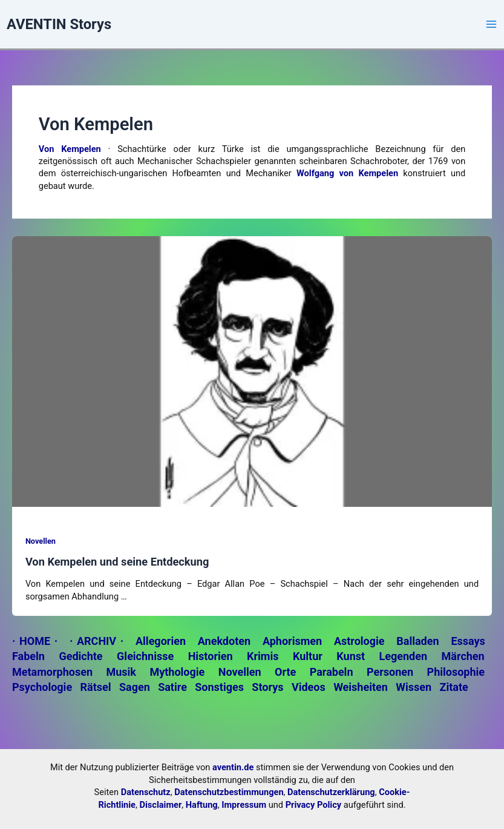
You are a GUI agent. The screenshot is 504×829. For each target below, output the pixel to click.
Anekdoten (224, 641)
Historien (211, 656)
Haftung (202, 805)
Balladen (417, 641)
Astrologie (359, 641)
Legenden (404, 656)
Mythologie (177, 672)
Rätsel (96, 687)
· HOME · (35, 641)
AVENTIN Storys (59, 24)
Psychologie (42, 687)
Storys (267, 687)
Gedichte (80, 656)
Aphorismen (292, 641)
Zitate (453, 687)
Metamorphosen (52, 672)
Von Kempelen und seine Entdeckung (117, 562)
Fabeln (28, 656)
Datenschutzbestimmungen (229, 792)
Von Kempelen (70, 149)
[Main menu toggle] (491, 24)
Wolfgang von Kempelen (347, 173)
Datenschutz (146, 792)
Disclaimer (161, 805)
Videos (309, 687)
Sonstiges (219, 687)
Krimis (263, 656)
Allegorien (161, 641)
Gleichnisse (145, 656)
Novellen (41, 541)
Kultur (308, 656)
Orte (285, 672)
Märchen (463, 656)
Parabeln (332, 672)
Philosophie (456, 672)
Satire (172, 687)
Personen (390, 672)
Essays (468, 641)
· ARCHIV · (97, 641)
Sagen (135, 687)
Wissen (414, 687)
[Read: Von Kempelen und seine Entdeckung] (252, 371)
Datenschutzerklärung (331, 792)
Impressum (244, 805)
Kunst (351, 656)
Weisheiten (361, 687)
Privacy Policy (313, 805)
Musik (121, 672)
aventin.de (233, 767)
